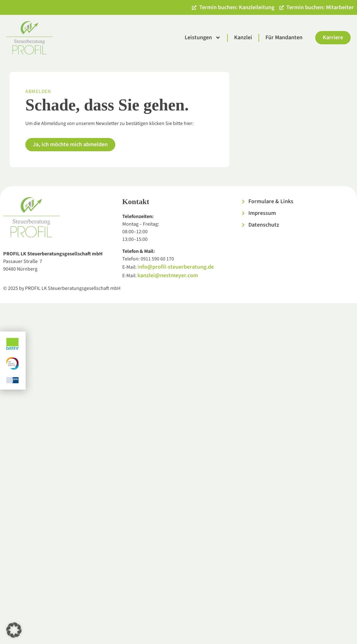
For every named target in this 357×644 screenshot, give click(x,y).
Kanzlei (243, 38)
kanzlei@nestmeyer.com (168, 275)
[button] (14, 630)
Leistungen (203, 38)
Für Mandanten (284, 38)
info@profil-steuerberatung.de (176, 267)
